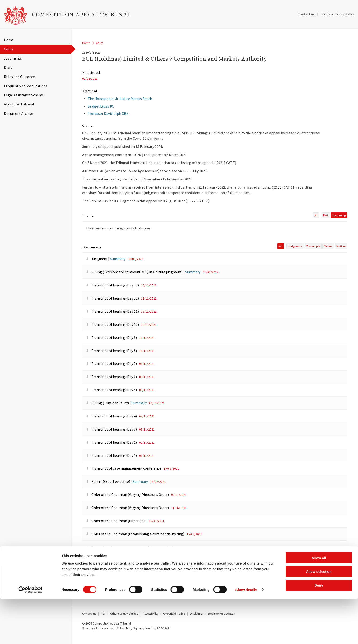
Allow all (319, 603)
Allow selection (319, 617)
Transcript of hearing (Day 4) (112, 424)
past (326, 222)
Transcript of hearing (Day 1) (112, 463)
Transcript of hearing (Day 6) (112, 385)
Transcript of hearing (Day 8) (112, 358)
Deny (319, 630)
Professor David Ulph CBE (108, 119)
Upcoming (339, 222)
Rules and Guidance (19, 77)
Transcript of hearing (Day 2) (112, 450)
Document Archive (19, 114)
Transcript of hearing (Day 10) (113, 332)
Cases (9, 49)
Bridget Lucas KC (101, 111)
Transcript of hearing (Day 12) (113, 306)
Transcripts (313, 254)
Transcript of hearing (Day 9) (112, 345)
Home (9, 40)
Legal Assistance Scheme (24, 95)
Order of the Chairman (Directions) (116, 529)
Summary (118, 267)
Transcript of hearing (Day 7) (112, 372)
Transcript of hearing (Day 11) (113, 319)
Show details (246, 635)
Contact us (306, 14)
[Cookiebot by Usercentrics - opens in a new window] (30, 635)
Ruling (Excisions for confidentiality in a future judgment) (135, 280)
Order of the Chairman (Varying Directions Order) (128, 503)
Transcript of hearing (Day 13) (113, 293)
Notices (341, 254)
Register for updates (338, 14)
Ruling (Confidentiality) (108, 411)
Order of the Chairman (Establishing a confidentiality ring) (135, 542)
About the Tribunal (19, 104)
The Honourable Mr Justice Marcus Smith (120, 104)
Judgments (13, 58)
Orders (328, 254)
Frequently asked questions (26, 86)
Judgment (97, 267)
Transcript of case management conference (124, 476)
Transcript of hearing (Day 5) (112, 398)
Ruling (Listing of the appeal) (112, 568)
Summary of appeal (104, 581)
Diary (8, 68)
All (316, 222)
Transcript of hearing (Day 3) (112, 437)
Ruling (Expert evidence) (108, 489)
